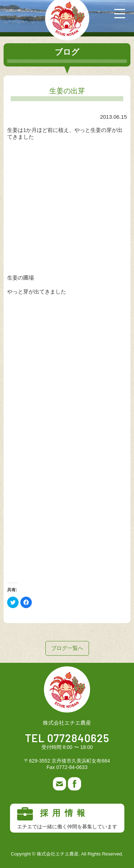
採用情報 (67, 818)
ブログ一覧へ (67, 648)
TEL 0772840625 (67, 739)
